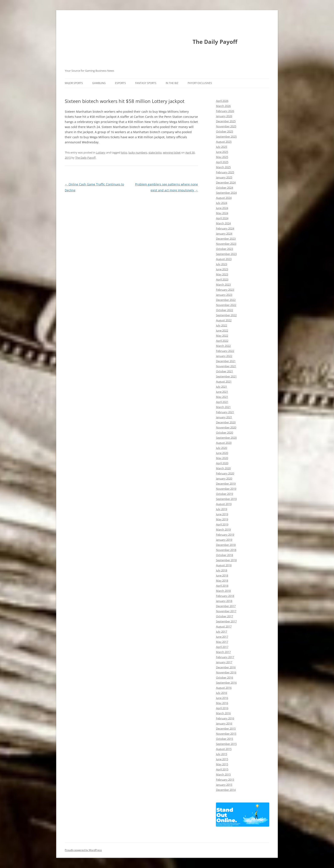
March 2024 (223, 223)
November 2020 (226, 427)
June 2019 (222, 514)
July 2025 (222, 147)
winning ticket (172, 152)
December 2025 (226, 121)
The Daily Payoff (215, 42)
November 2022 (226, 305)
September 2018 (226, 560)
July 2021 (222, 387)
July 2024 (222, 203)
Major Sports (74, 83)
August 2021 (224, 381)
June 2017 (222, 637)
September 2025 (226, 137)
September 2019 (226, 499)
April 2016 (222, 708)
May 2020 (222, 458)
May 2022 (222, 336)
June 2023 (222, 269)
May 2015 (222, 764)
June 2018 (222, 575)
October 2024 (225, 188)
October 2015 (225, 739)
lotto (124, 152)
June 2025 (222, 152)
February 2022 (225, 351)
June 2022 (222, 330)
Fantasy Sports (146, 83)
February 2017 (225, 657)
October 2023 (225, 249)
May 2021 (222, 397)
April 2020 (222, 463)
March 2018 (223, 591)
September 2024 (226, 193)
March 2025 (223, 167)
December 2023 (226, 239)
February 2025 (225, 172)
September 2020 (226, 438)
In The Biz (172, 83)
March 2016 (223, 713)
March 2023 (223, 285)
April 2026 (222, 101)
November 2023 (226, 244)
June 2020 (222, 453)
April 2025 (222, 162)
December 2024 (226, 182)
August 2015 (224, 749)
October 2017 (225, 616)
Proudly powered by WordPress (83, 850)
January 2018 (224, 601)
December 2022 (226, 300)
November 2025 (226, 126)
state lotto (155, 152)
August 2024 (224, 198)
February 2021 (225, 412)
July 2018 (222, 570)
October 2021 (225, 371)
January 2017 (224, 662)
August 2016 (224, 688)
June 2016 (222, 698)
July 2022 (222, 325)
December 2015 (226, 729)
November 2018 (226, 550)
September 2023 (226, 254)
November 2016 (226, 672)
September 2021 (226, 376)
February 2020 (225, 473)
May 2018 (222, 581)
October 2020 (225, 433)
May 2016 (222, 703)
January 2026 (224, 116)
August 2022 (224, 320)
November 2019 (226, 489)
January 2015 (224, 785)
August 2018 (224, 565)
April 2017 (222, 647)
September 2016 (226, 683)
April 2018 (222, 586)
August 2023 (224, 259)
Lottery (101, 152)
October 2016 (225, 677)
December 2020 (226, 422)
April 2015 (222, 769)
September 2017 (226, 621)
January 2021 (224, 417)
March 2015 (223, 774)
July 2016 (222, 693)
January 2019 (224, 540)
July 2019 (222, 509)
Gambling (99, 83)
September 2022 (226, 315)
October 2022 (225, 310)
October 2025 (225, 131)
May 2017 (222, 642)
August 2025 (224, 142)
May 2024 (222, 213)
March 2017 (223, 652)
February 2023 (225, 290)
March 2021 (223, 407)
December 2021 (226, 361)
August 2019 (224, 504)
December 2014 (226, 790)
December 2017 (226, 606)
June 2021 (222, 392)
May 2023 (222, 274)
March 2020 (223, 468)
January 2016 (224, 723)
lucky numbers (138, 152)
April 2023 (222, 279)
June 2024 (222, 208)
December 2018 (226, 545)
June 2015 (222, 759)
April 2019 (222, 524)
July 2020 (222, 448)
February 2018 (225, 596)
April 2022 (222, 341)
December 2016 (226, 667)
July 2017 (222, 632)
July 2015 (222, 754)
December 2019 (226, 484)
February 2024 (225, 228)
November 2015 (226, 734)
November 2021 (226, 366)
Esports (120, 83)
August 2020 (224, 443)
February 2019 (225, 535)
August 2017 (224, 626)
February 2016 (225, 718)
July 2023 (222, 264)
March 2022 (223, 346)
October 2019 (225, 494)
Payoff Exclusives (200, 83)
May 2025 (222, 157)
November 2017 (226, 611)
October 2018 (225, 555)
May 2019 (222, 519)
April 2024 (222, 218)
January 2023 (224, 295)
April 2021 (222, 402)
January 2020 (224, 478)
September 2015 (226, 744)
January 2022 (224, 356)
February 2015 (225, 780)
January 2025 (224, 177)
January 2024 (224, 233)
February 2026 (225, 111)
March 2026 (223, 106)
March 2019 (223, 529)
